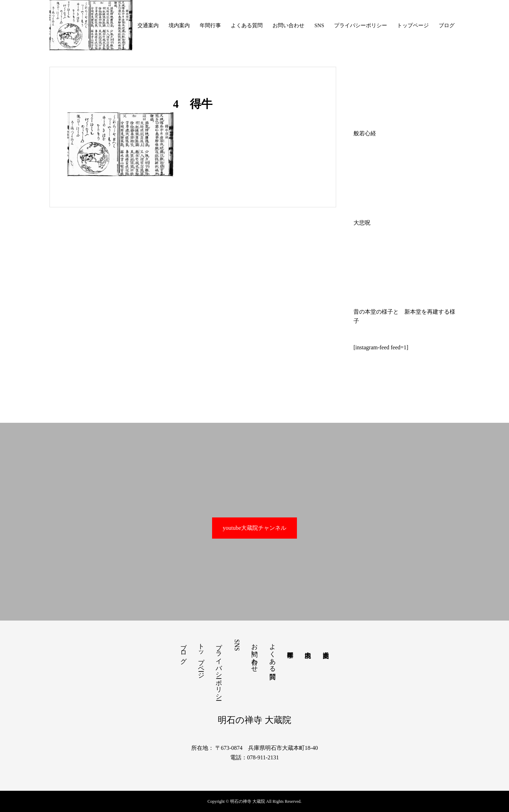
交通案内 (148, 25)
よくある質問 (247, 25)
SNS (319, 25)
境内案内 (179, 25)
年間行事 (210, 25)
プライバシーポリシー (361, 25)
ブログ (447, 25)
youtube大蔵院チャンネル (255, 528)
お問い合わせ (288, 25)
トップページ (413, 25)
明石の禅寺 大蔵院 (254, 720)
